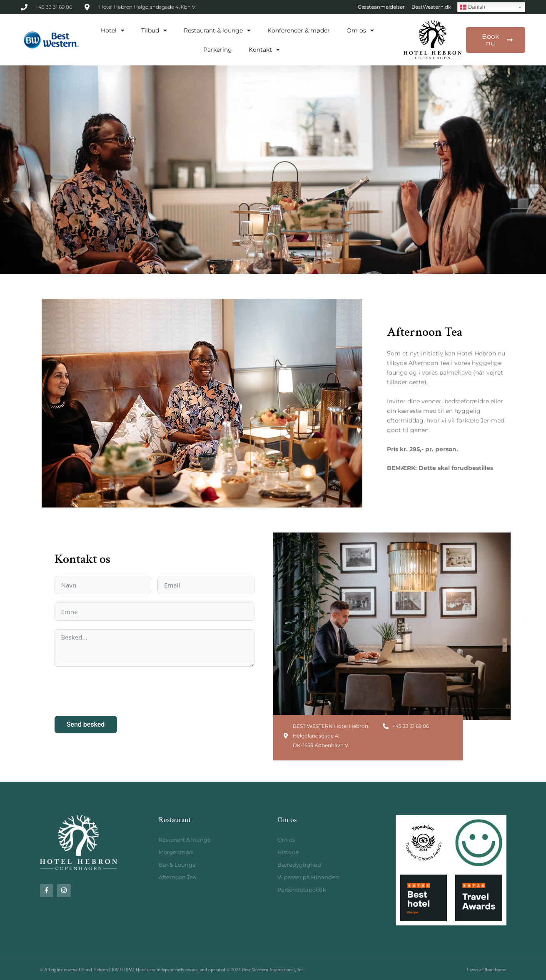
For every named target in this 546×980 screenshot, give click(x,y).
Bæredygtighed (299, 865)
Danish (472, 7)
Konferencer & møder (299, 30)
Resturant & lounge (185, 840)
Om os (360, 30)
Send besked (86, 724)
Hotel (113, 30)
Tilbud (154, 30)
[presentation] (118, 691)
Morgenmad (176, 852)
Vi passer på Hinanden (308, 877)
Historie (288, 852)
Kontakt (264, 50)
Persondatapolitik (302, 890)
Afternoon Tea (177, 877)
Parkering (218, 50)
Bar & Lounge (177, 865)
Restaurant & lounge (217, 30)
